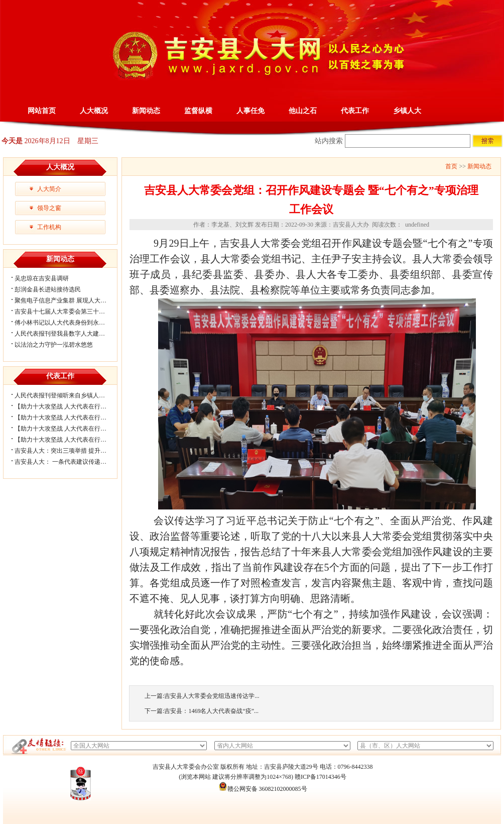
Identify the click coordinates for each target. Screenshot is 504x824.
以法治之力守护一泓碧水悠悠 (54, 345)
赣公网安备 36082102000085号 (263, 789)
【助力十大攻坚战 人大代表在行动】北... (69, 406)
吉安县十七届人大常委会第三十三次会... (68, 312)
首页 (451, 166)
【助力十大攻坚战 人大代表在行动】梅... (69, 429)
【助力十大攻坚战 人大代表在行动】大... (69, 418)
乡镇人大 (407, 111)
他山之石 (303, 111)
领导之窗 (49, 208)
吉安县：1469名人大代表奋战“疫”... (211, 711)
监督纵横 (198, 111)
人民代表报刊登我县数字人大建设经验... (68, 334)
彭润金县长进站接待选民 (48, 289)
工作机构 (49, 227)
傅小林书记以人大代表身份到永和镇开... (68, 323)
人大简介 (49, 189)
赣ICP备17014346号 (321, 777)
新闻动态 (146, 111)
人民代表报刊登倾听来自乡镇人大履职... (68, 395)
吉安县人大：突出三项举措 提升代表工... (69, 451)
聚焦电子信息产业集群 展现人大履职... (66, 300)
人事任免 (250, 111)
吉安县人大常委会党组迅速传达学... (212, 696)
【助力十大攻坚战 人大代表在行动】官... (69, 440)
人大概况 (94, 111)
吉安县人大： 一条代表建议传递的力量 (67, 462)
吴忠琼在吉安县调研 (42, 278)
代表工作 (355, 111)
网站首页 (42, 111)
